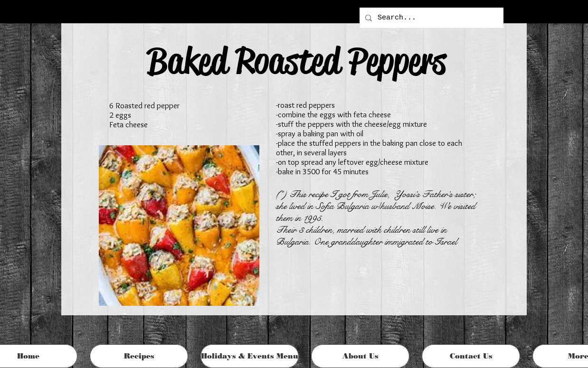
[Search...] (431, 18)
